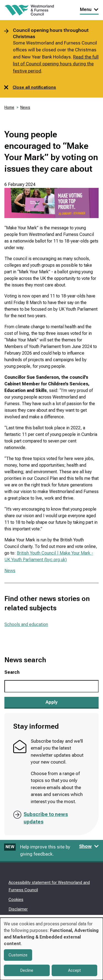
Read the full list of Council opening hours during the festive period (56, 64)
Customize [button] (18, 955)
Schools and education (26, 624)
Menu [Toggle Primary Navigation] (89, 9)
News (25, 107)
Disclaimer (18, 909)
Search (12, 672)
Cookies (16, 900)
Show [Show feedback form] (89, 846)
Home (9, 107)
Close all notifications (30, 87)
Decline (27, 970)
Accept (74, 970)
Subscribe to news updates (46, 818)
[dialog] (51, 949)
